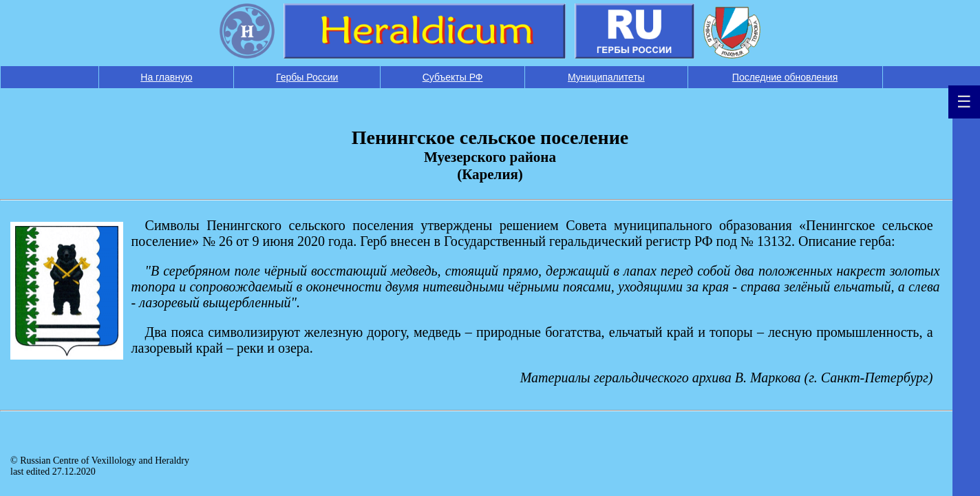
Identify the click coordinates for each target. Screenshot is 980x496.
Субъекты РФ (453, 77)
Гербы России (307, 77)
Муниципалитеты (606, 77)
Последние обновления (785, 77)
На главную (166, 77)
